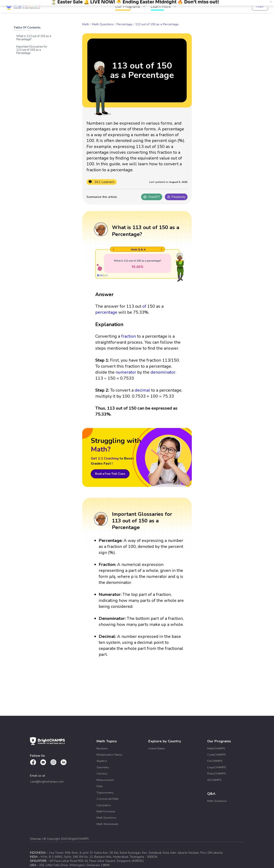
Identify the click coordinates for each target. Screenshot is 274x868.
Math (86, 24)
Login (260, 6)
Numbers (102, 749)
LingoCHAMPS (217, 767)
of (144, 306)
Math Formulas (106, 811)
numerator (126, 372)
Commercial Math (108, 799)
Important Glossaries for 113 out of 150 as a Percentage (32, 50)
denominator (163, 372)
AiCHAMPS (214, 780)
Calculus (102, 774)
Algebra (102, 761)
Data (100, 786)
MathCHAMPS (216, 749)
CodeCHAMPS (216, 755)
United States (157, 749)
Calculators (104, 805)
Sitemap (36, 839)
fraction (129, 336)
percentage (106, 312)
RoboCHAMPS (217, 774)
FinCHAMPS (215, 761)
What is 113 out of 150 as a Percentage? (34, 38)
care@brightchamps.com (47, 782)
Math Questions (103, 24)
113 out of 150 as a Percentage (157, 24)
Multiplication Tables (109, 755)
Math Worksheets (108, 824)
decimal (142, 390)
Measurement (105, 780)
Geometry (103, 767)
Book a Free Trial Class (110, 474)
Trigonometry (105, 793)
